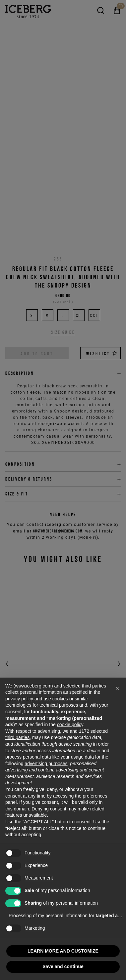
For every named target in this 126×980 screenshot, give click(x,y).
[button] (117, 688)
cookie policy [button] (70, 725)
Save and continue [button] (63, 966)
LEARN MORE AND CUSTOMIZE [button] (63, 951)
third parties (17, 737)
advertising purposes (46, 764)
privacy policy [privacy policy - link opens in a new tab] (19, 699)
